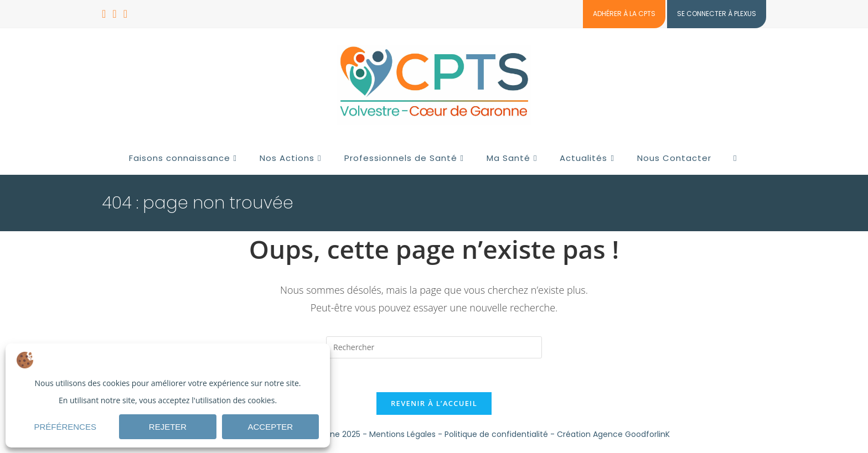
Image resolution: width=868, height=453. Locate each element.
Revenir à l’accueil (434, 403)
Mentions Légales (402, 434)
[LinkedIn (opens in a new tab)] (114, 14)
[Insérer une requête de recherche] (434, 347)
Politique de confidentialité (496, 434)
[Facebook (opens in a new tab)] (105, 14)
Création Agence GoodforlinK (613, 434)
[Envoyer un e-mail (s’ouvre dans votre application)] (125, 14)
